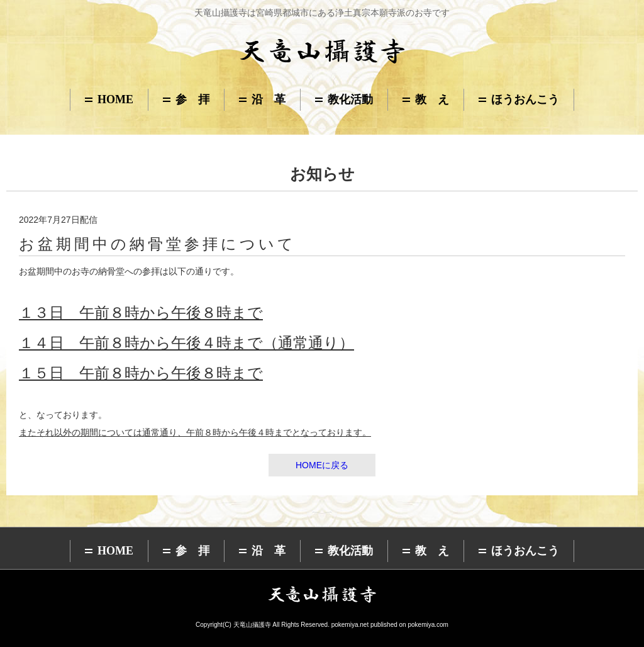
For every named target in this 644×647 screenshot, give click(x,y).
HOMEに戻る (322, 465)
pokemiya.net (350, 625)
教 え (432, 99)
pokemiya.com (428, 625)
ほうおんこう (525, 99)
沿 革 (269, 99)
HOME (115, 99)
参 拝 (192, 99)
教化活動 (350, 99)
